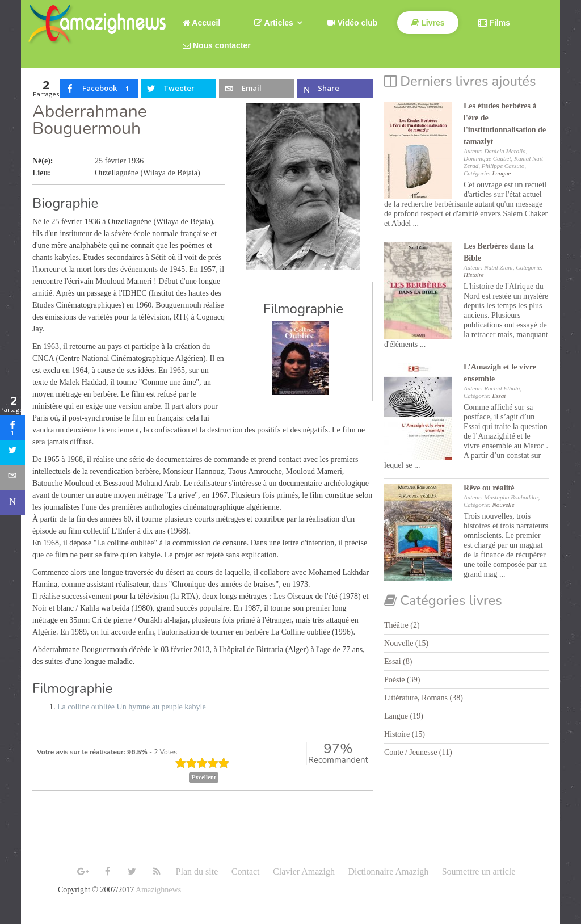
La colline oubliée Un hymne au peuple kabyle (132, 707)
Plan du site (197, 871)
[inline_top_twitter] (178, 89)
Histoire (474, 275)
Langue (501, 173)
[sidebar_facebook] (12, 428)
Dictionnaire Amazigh (388, 871)
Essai (499, 396)
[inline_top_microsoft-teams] (335, 89)
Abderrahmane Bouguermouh (90, 120)
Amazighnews (158, 890)
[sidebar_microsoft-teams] (12, 503)
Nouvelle (503, 505)
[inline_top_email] (256, 89)
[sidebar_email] (12, 478)
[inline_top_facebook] (99, 89)
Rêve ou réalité (489, 488)
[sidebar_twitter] (12, 453)
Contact (246, 871)
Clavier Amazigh (304, 871)
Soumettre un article (479, 871)
